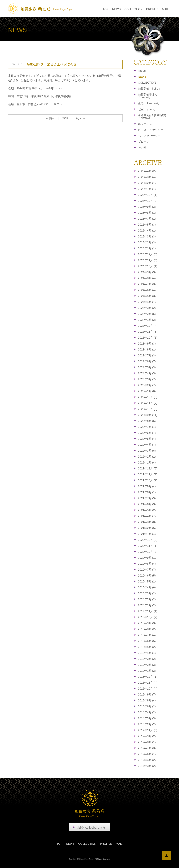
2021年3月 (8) (147, 522)
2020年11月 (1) (148, 546)
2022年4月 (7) (147, 445)
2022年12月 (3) (148, 397)
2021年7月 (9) (147, 498)
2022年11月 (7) (148, 403)
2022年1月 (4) (147, 463)
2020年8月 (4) (147, 564)
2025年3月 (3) (147, 237)
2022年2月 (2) (147, 457)
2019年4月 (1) (147, 653)
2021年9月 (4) (147, 486)
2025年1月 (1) (147, 248)
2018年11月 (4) (148, 683)
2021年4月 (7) (147, 516)
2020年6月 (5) (147, 576)
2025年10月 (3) (148, 201)
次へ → (81, 118)
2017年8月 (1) (147, 742)
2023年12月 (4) (148, 326)
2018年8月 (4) (147, 701)
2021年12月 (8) (148, 469)
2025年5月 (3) (147, 225)
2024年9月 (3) (147, 272)
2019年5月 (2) (147, 647)
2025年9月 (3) (147, 207)
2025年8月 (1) (147, 213)
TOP (106, 9)
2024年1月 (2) (147, 320)
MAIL (165, 9)
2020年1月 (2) (147, 605)
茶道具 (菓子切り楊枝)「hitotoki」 (152, 117)
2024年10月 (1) (148, 266)
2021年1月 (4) (147, 534)
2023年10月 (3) (148, 338)
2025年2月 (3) (147, 242)
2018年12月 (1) (148, 677)
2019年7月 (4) (147, 635)
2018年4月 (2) (147, 712)
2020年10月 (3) (148, 552)
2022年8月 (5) (147, 421)
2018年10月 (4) (148, 689)
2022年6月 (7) (147, 433)
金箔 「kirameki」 (149, 103)
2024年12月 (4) (148, 254)
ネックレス (145, 124)
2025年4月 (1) (147, 231)
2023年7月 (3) (147, 355)
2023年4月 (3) (147, 373)
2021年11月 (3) (148, 474)
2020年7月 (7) (147, 570)
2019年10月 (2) (148, 617)
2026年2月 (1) (147, 183)
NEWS (116, 9)
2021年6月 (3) (147, 504)
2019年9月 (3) (147, 623)
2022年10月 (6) (148, 409)
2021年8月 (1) (147, 492)
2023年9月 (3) (147, 344)
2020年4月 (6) (147, 587)
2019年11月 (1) (148, 611)
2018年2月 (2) (147, 724)
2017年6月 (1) (147, 754)
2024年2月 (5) (147, 314)
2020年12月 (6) (148, 540)
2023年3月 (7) (147, 379)
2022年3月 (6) (147, 451)
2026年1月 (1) (147, 189)
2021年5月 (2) (147, 510)
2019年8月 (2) (147, 629)
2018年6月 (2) (147, 706)
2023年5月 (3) (147, 367)
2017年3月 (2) (147, 766)
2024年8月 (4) (147, 278)
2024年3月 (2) (147, 308)
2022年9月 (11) (148, 415)
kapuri (142, 71)
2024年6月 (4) (147, 290)
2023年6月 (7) (147, 361)
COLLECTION (133, 9)
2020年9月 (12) (148, 558)
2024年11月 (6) (148, 260)
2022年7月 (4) (147, 427)
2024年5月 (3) (147, 296)
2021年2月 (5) (147, 528)
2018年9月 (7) (147, 695)
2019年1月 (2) (147, 671)
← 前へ (50, 118)
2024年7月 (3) (147, 284)
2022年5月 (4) (147, 439)
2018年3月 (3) (147, 718)
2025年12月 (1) (148, 195)
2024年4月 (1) (147, 302)
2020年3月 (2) (147, 593)
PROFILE (152, 9)
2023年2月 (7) (147, 385)
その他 (142, 148)
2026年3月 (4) (147, 177)
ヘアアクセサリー (149, 136)
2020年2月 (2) (147, 599)
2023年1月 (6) (147, 391)
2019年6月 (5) (147, 641)
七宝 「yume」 (147, 109)
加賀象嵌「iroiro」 (150, 89)
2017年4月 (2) (147, 760)
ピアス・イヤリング (151, 130)
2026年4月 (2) (147, 171)
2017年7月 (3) (147, 748)
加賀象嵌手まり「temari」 (148, 96)
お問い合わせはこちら (91, 827)
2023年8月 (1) (147, 350)
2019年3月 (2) (147, 659)
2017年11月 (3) (148, 730)
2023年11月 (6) (148, 332)
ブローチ (144, 142)
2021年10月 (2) (148, 480)
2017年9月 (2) (147, 736)
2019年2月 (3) (147, 665)
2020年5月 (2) (147, 582)
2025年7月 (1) (147, 219)
